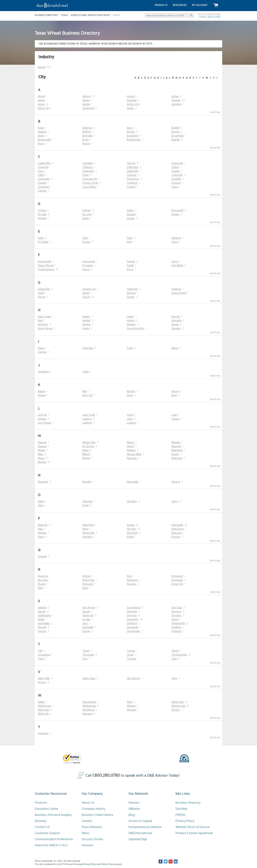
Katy (85, 391)
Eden (130, 238)
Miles (41, 454)
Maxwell (42, 447)
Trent (41, 659)
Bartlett (176, 128)
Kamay (42, 391)
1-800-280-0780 (210, 17)
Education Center (46, 809)
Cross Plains (89, 187)
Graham (131, 293)
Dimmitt (42, 218)
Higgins (87, 325)
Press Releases (92, 827)
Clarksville (133, 171)
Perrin (86, 529)
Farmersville (45, 262)
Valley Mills (44, 679)
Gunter (131, 297)
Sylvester (177, 631)
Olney (175, 502)
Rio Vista (43, 580)
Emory (175, 242)
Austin (130, 108)
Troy (85, 659)
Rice (129, 576)
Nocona (176, 482)
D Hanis (42, 211)
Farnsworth (89, 262)
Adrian (175, 97)
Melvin (130, 447)
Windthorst (89, 710)
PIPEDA (180, 815)
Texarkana (44, 655)
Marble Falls (89, 443)
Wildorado (44, 710)
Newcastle (133, 482)
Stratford (176, 627)
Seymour (176, 612)
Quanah (42, 557)
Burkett (176, 140)
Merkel (41, 450)
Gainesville (44, 289)
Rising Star (88, 580)
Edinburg (177, 238)
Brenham (88, 136)
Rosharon (88, 584)
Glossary (41, 821)
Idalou (41, 348)
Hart (40, 321)
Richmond (177, 576)
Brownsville (44, 140)
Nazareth (43, 482)
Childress (88, 167)
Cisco (41, 171)
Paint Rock (88, 525)
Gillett (41, 293)
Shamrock (88, 616)
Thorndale (88, 655)
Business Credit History (97, 815)
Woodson (88, 714)
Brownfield (177, 136)
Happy (130, 317)
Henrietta (177, 321)
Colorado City (90, 179)
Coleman (132, 175)
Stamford (132, 623)
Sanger (42, 612)
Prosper (176, 537)
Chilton (175, 167)
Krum (174, 395)
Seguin (86, 612)
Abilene (87, 97)
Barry (130, 128)
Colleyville (177, 175)
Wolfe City (43, 714)
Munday (42, 462)
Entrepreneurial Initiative (145, 827)
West (130, 702)
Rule (40, 588)
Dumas (131, 218)
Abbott (41, 97)
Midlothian (177, 450)
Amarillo (176, 100)
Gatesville (132, 289)
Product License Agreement (194, 833)
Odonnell (87, 502)
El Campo (43, 242)
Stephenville (178, 623)
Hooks (86, 329)
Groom (42, 297)
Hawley (131, 321)
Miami (86, 450)
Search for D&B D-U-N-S (51, 845)
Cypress (42, 191)
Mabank (42, 443)
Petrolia (42, 533)
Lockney (87, 419)
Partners (134, 803)
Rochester (177, 580)
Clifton (41, 175)
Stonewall (132, 627)
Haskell (86, 321)
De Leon (87, 214)
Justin (86, 372)
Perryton (132, 529)
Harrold (176, 317)
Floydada (88, 266)
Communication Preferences (54, 839)
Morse (41, 458)
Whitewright (89, 706)
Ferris (175, 262)
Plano (41, 537)
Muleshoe (177, 458)
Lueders (131, 423)
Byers (41, 144)
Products (41, 803)
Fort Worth (177, 266)
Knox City (88, 395)
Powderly (88, 537)
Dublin (86, 218)
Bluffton (87, 132)
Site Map (181, 809)
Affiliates (134, 809)
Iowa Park (88, 348)
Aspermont (89, 108)
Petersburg (178, 529)
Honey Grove (45, 329)
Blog (132, 815)
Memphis (176, 447)
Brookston (133, 136)
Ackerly (131, 97)
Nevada (87, 482)
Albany (86, 100)
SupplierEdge (138, 839)
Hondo (175, 325)
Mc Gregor (88, 447)
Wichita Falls (178, 706)
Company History (94, 809)
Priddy (130, 537)
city (150, 44)
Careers (87, 821)
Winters (176, 710)
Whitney (131, 706)
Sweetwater (134, 631)
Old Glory (132, 502)
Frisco (130, 270)
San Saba (177, 608)
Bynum (86, 144)
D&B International (140, 833)
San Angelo (89, 608)
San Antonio (134, 608)
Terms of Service (108, 864)
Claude (175, 171)
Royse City (177, 584)
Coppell (42, 183)
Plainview (177, 533)
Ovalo (86, 505)
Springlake (44, 623)
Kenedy (131, 391)
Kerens (175, 391)
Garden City (89, 289)
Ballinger (87, 128)
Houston (176, 329)
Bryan (86, 140)
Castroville (177, 163)
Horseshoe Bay (135, 329)
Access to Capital (140, 821)
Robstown (133, 580)
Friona (86, 270)
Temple (131, 651)
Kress (130, 395)
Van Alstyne (133, 679)
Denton (176, 214)
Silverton (176, 616)
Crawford (132, 183)
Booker (131, 132)
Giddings (176, 289)
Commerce (133, 179)
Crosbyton (44, 187)
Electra (86, 242)
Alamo (41, 100)
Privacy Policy (185, 821)
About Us (88, 803)
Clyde (86, 175)
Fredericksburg (46, 270)
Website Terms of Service (192, 827)
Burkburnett (133, 140)
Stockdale (88, 627)
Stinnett (42, 627)
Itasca (175, 348)
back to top (215, 112)
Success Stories (92, 839)
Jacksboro (44, 372)
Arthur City (44, 108)
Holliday (131, 325)
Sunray (86, 631)
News (85, 833)
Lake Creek (89, 415)
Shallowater (44, 616)
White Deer (178, 702)
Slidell (41, 620)
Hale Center (44, 317)
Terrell (175, 651)
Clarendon (88, 171)
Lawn (175, 415)
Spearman (133, 620)
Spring (175, 620)
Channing (43, 167)
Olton (41, 505)
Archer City (133, 104)
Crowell (131, 187)
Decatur (131, 214)
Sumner (42, 631)
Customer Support (47, 833)
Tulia (174, 659)
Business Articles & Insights (53, 815)
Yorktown (43, 734)
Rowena (132, 584)
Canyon (131, 163)
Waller (41, 702)
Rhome (86, 576)
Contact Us (42, 827)
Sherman (132, 616)
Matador (176, 443)
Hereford (43, 325)
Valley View (89, 679)
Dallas (130, 211)
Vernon (42, 682)
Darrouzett (177, 211)
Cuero (175, 187)
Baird (41, 128)
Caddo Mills (44, 163)
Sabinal (42, 608)
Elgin (130, 242)
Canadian (88, 163)
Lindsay (42, 419)
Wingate (132, 710)
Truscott (131, 659)
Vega (174, 679)
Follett (130, 266)
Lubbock (87, 423)
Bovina (175, 132)
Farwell (131, 262)
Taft (40, 651)
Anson (41, 104)
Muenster (132, 458)
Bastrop (42, 132)
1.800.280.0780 (106, 775)
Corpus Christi (90, 183)
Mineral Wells (134, 454)
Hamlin (86, 317)
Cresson (176, 183)
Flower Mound (46, 266)
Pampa (131, 525)
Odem (41, 502)
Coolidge (176, 179)
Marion (131, 443)
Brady (41, 136)
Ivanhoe (42, 352)
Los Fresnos (45, 423)
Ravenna (43, 576)
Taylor (86, 651)
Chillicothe (133, 167)
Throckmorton (179, 655)
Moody (175, 454)
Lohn (130, 419)
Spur (85, 623)
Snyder (86, 620)
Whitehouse (45, 706)
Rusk (85, 588)
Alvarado (132, 100)
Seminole (132, 612)
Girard (86, 293)
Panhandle (177, 525)
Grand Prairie (179, 293)
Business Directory (188, 803)
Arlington (177, 104)
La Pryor (42, 415)
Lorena (175, 419)
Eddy (85, 238)
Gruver (86, 297)
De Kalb (42, 214)
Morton (86, 458)
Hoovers (87, 845)
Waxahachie (89, 702)
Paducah (43, 525)
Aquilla (86, 104)
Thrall (130, 655)
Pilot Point (132, 533)
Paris (41, 529)
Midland (131, 450)
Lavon (130, 415)
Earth (41, 238)
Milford (86, 454)
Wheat (41, 67)
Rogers (42, 584)
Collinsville (44, 179)
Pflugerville (88, 533)
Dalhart (86, 211)
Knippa (42, 395)
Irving (130, 348)
